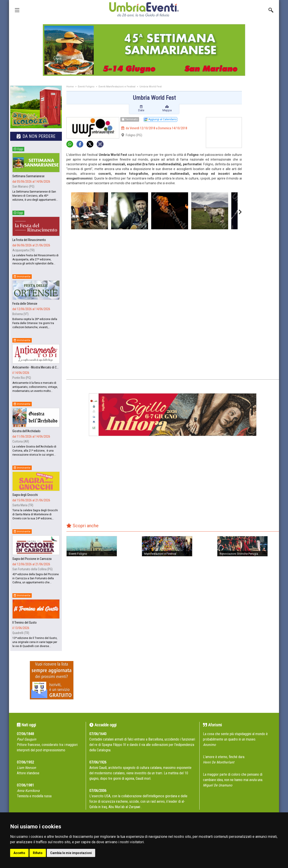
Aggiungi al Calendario (160, 119)
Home (70, 87)
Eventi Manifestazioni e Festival (117, 87)
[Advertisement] (262, 157)
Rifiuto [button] (38, 853)
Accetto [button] (19, 853)
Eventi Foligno (86, 87)
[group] (144, 50)
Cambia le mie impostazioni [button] (71, 853)
